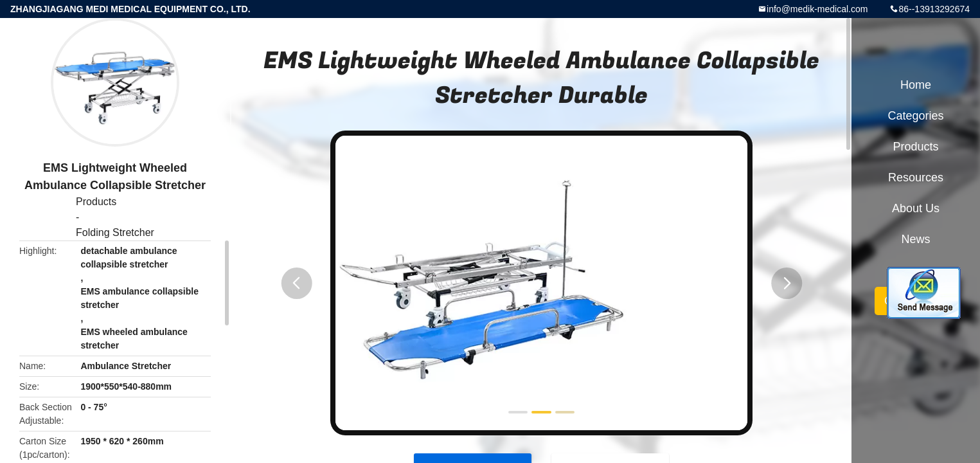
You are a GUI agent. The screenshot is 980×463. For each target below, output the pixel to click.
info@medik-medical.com (817, 9)
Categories (915, 116)
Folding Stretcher (115, 232)
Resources (916, 177)
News (915, 239)
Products (96, 202)
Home (916, 85)
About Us (916, 208)
